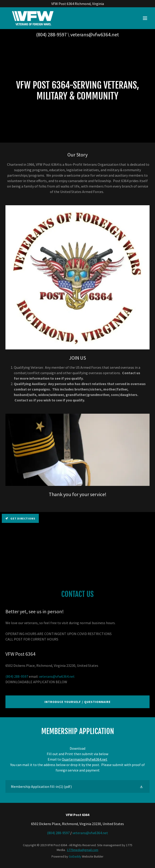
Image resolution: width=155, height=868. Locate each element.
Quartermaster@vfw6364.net (85, 759)
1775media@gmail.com (83, 850)
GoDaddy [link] (75, 856)
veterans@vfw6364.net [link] (95, 35)
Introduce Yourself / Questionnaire (77, 702)
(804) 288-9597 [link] (51, 35)
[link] (33, 18)
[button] (145, 18)
